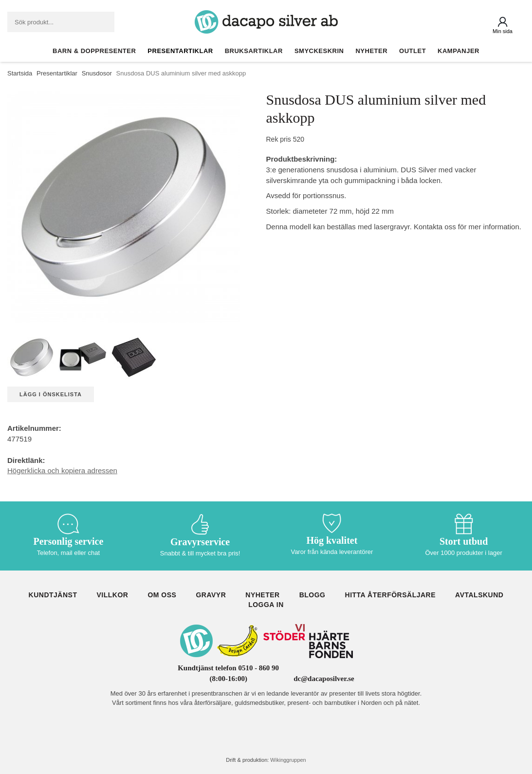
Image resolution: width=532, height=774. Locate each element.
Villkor (112, 595)
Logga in (266, 605)
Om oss (162, 595)
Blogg (312, 595)
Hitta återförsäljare (391, 595)
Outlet (413, 51)
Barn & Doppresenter (94, 51)
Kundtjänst (53, 595)
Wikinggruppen (288, 760)
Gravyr (211, 595)
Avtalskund (479, 595)
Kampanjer (459, 51)
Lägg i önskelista (51, 394)
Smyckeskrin (319, 51)
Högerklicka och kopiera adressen (62, 470)
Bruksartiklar (254, 51)
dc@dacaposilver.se (324, 679)
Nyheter (371, 51)
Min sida (503, 31)
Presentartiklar (180, 51)
